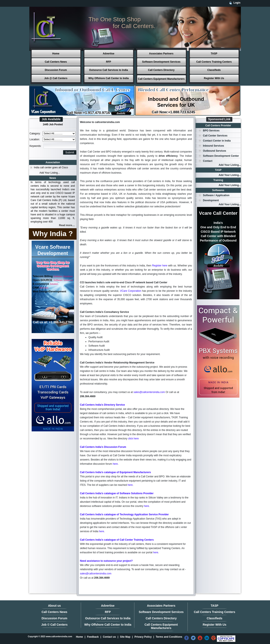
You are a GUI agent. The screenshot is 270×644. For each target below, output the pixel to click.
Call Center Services (215, 136)
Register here (160, 266)
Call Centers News (56, 62)
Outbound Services (215, 151)
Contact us (109, 637)
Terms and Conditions (169, 637)
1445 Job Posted (53, 124)
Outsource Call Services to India (108, 70)
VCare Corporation (131, 291)
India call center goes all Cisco (51, 167)
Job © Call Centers (55, 625)
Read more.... (67, 225)
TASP (214, 54)
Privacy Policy (143, 637)
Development (211, 200)
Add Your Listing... (50, 173)
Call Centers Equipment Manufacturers (161, 79)
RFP (109, 62)
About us (55, 606)
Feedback (93, 637)
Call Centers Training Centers (214, 62)
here (115, 464)
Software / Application (216, 195)
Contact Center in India (217, 141)
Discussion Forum (56, 70)
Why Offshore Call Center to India (109, 78)
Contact (208, 161)
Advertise (109, 54)
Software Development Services (161, 62)
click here (133, 439)
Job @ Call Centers (56, 78)
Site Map (125, 637)
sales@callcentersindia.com (149, 392)
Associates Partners (161, 54)
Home (56, 54)
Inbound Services (213, 146)
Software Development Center (221, 156)
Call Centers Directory (161, 70)
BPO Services (211, 131)
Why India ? (53, 234)
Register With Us (214, 78)
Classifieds (214, 70)
